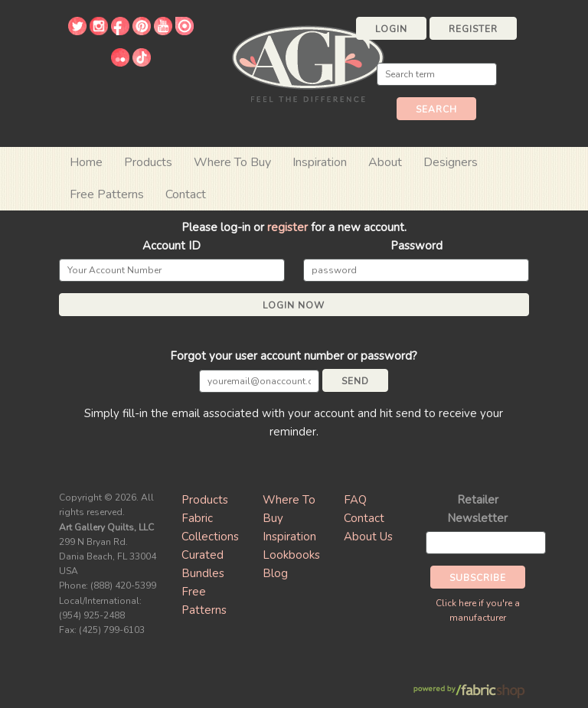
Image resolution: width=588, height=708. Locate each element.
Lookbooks (291, 555)
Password (416, 246)
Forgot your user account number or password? (294, 356)
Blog (275, 573)
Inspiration (320, 162)
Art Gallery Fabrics (308, 62)
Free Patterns (107, 194)
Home (86, 162)
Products (205, 500)
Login (391, 29)
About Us (368, 537)
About (385, 162)
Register (473, 29)
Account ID (171, 246)
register (287, 227)
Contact (186, 194)
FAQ (355, 500)
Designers (451, 162)
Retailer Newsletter (477, 509)
